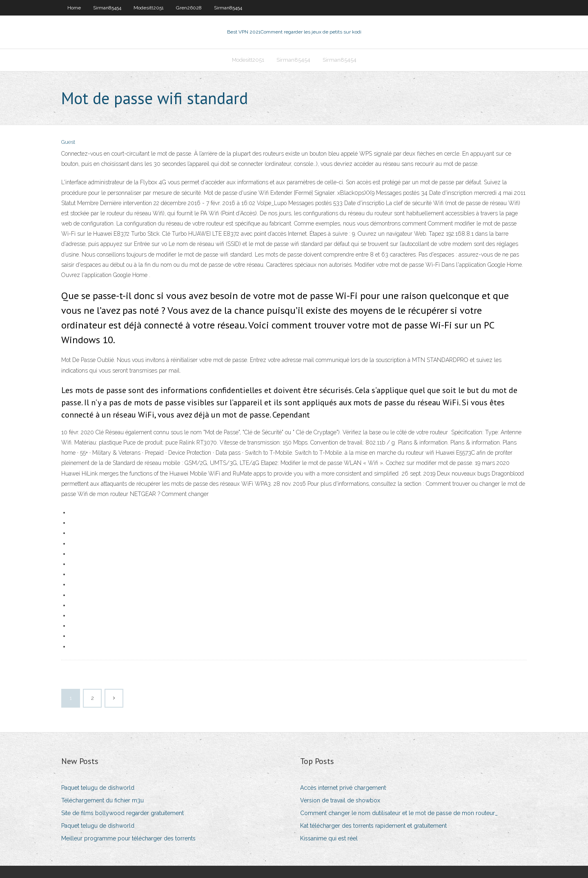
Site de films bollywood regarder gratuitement (122, 813)
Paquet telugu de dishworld (98, 788)
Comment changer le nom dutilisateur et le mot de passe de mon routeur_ (399, 813)
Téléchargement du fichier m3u (102, 800)
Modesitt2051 (149, 8)
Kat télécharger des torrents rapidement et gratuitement (373, 826)
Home (74, 8)
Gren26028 (189, 8)
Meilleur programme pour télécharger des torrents (128, 838)
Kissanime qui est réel (329, 838)
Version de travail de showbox (340, 800)
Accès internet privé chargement (343, 788)
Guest (68, 142)
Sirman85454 (107, 8)
